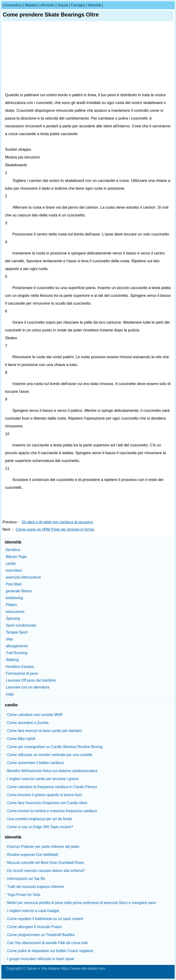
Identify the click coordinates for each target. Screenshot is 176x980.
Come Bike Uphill (21, 739)
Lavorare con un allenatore (27, 687)
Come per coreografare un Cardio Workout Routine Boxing (55, 747)
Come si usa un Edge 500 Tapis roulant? (40, 827)
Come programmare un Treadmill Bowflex (41, 935)
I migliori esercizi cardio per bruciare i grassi (43, 779)
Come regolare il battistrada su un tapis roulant (45, 919)
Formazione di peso (22, 673)
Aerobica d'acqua (20, 667)
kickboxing (14, 598)
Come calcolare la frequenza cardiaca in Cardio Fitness (52, 787)
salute (63, 5)
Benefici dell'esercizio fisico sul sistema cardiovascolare (52, 771)
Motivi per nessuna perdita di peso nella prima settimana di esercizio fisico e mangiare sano (81, 903)
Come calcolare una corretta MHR (35, 715)
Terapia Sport (17, 632)
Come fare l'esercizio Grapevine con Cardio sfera (47, 803)
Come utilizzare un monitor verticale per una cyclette (50, 755)
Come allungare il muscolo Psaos (34, 927)
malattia (31, 5)
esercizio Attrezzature (23, 577)
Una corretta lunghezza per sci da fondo (40, 819)
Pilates (11, 605)
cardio (11, 564)
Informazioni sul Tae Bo (26, 879)
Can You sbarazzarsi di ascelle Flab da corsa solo (48, 943)
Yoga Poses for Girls (24, 895)
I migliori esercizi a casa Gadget (33, 911)
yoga (10, 694)
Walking (12, 660)
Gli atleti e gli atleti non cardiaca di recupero (58, 522)
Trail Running (17, 653)
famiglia (78, 5)
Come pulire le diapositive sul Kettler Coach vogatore (50, 951)
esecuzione (15, 612)
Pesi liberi (14, 584)
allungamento (17, 646)
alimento (47, 5)
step (9, 639)
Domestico (13, 5)
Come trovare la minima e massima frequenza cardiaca (52, 811)
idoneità (94, 5)
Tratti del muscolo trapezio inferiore (36, 887)
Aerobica (13, 550)
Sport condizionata (21, 625)
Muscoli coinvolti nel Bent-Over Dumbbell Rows (46, 863)
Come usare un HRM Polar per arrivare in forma (55, 529)
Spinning (13, 618)
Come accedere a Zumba (28, 723)
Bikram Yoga (16, 557)
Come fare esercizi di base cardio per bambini (44, 731)
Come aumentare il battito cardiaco (36, 763)
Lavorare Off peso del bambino (31, 680)
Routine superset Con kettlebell (33, 855)
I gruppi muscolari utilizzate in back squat (41, 959)
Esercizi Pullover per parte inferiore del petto (43, 847)
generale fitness (19, 591)
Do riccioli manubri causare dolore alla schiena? (46, 871)
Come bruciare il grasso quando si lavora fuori (44, 795)
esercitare (14, 570)
